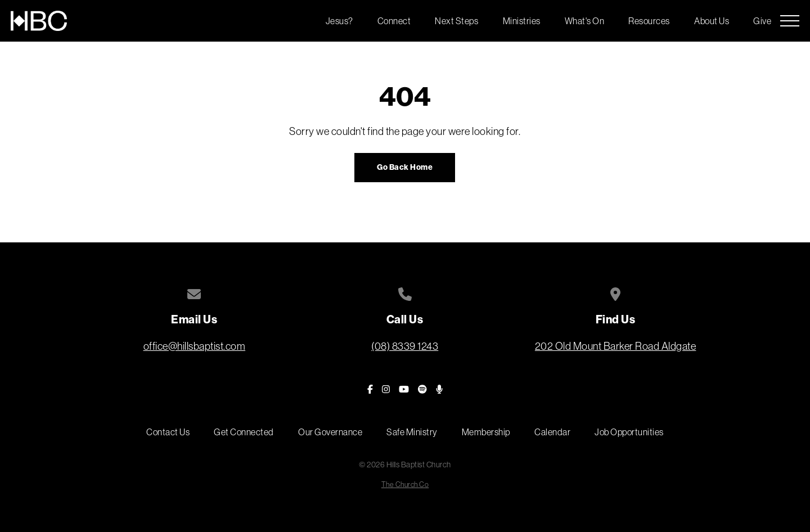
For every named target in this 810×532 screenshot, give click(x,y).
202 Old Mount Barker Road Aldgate (616, 346)
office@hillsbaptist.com (195, 346)
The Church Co (405, 484)
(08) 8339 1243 (405, 346)
